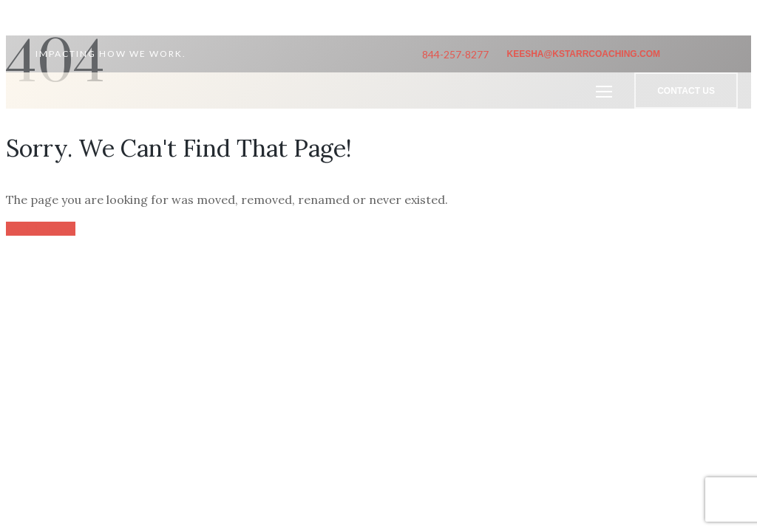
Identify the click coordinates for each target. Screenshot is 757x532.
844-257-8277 (455, 54)
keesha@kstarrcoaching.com (584, 54)
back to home (41, 229)
